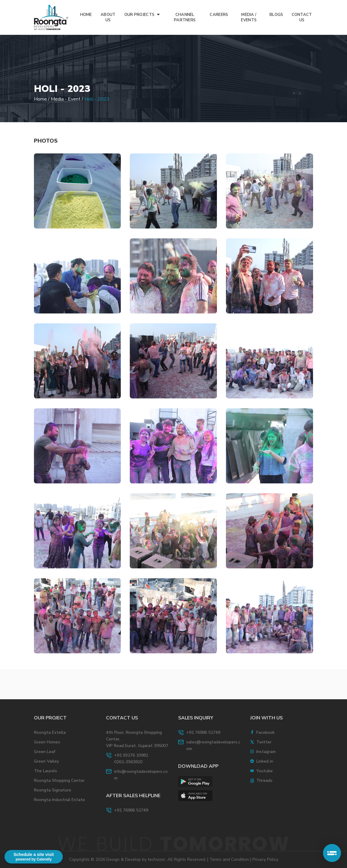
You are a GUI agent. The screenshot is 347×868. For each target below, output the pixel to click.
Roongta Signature (53, 790)
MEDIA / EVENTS (249, 17)
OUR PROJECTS (140, 15)
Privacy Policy (265, 859)
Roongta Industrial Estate (59, 800)
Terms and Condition (229, 859)
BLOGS (276, 15)
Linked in (265, 761)
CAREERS (219, 15)
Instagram (266, 752)
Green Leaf (45, 752)
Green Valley (46, 761)
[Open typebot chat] (332, 853)
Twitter (264, 742)
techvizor (157, 859)
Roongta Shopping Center (59, 780)
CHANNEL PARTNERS (185, 17)
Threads (264, 780)
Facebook (265, 732)
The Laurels (46, 771)
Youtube (265, 771)
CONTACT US (302, 17)
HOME (86, 15)
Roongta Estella (50, 732)
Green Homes (47, 742)
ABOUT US (108, 17)
